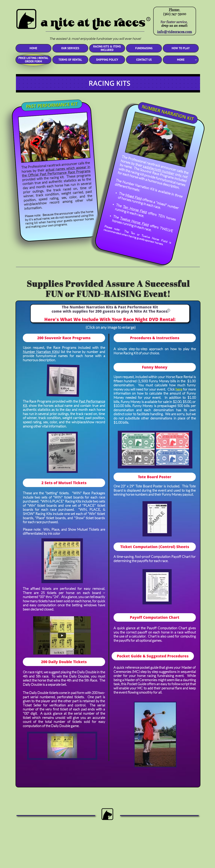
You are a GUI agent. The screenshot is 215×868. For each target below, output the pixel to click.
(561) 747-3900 (175, 14)
